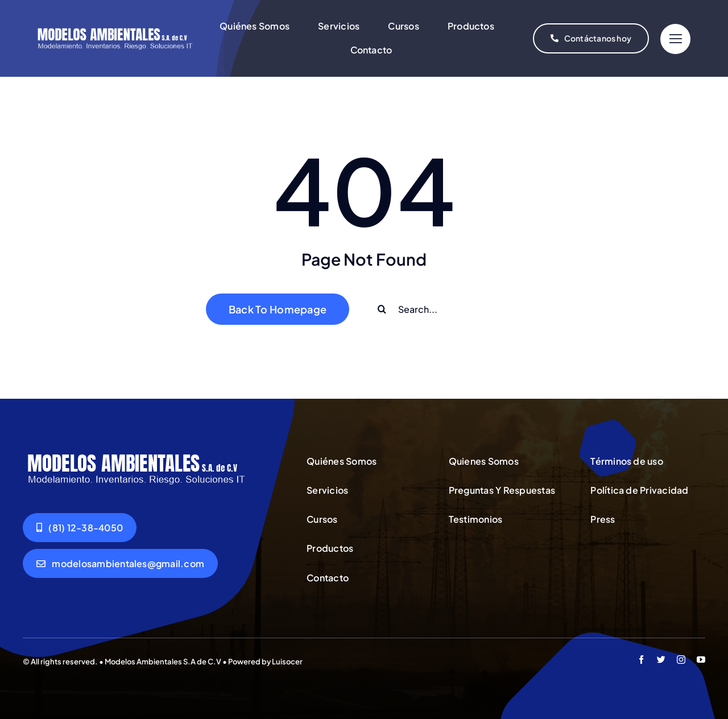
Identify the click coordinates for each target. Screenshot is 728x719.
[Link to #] (675, 39)
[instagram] (681, 660)
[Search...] (444, 309)
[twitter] (661, 660)
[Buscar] (382, 309)
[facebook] (641, 660)
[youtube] (701, 660)
